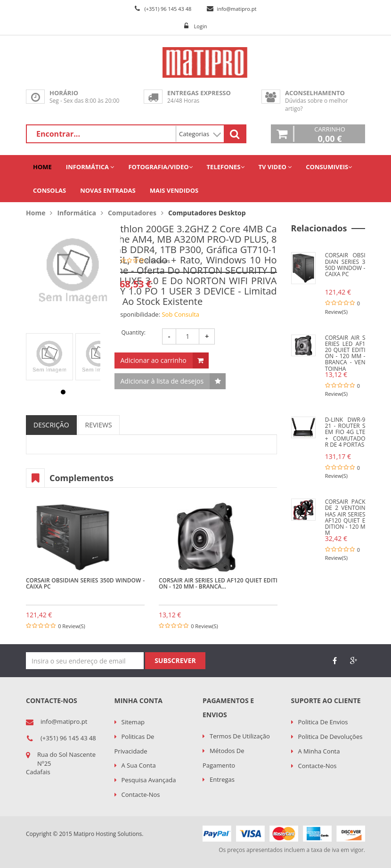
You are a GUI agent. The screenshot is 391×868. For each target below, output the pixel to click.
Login (201, 26)
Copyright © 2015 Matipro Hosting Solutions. (85, 834)
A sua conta (139, 765)
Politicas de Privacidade (134, 744)
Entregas (222, 779)
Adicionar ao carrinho (154, 360)
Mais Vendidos (174, 190)
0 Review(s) (72, 626)
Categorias (200, 134)
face (334, 661)
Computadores (132, 213)
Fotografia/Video (160, 167)
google (353, 661)
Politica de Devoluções (330, 737)
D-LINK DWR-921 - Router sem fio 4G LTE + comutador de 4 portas (345, 432)
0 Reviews (158, 261)
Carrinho (330, 134)
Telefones (226, 167)
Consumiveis (329, 167)
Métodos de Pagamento (224, 758)
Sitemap (133, 722)
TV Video (275, 167)
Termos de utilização (240, 736)
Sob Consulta (180, 314)
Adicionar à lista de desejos (162, 381)
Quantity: (134, 332)
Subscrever (175, 660)
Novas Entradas (108, 190)
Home (42, 167)
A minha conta (319, 751)
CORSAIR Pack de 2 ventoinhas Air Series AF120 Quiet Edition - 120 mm (345, 517)
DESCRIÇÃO (51, 425)
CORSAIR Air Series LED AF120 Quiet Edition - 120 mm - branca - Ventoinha (345, 353)
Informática (90, 167)
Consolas (49, 190)
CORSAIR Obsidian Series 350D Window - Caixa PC (85, 583)
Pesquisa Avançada (149, 780)
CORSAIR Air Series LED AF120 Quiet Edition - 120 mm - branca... (218, 583)
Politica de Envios (323, 722)
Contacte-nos (141, 794)
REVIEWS (99, 425)
